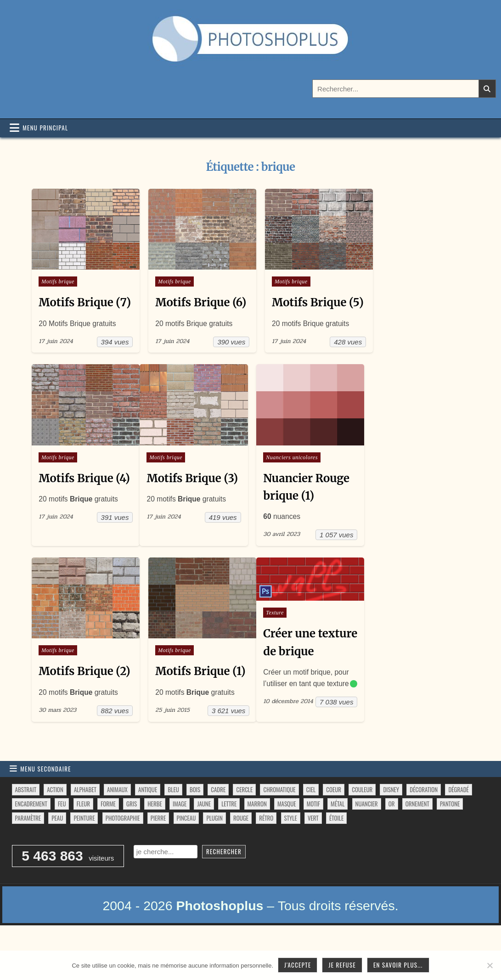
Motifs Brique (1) (199, 685)
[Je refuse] (490, 965)
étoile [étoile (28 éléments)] (336, 850)
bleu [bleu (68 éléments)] (173, 822)
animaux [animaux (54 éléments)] (117, 822)
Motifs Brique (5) (314, 301)
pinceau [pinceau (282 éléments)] (186, 850)
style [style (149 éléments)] (291, 850)
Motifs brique (58, 280)
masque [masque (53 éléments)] (287, 836)
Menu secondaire (46, 801)
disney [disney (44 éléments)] (391, 822)
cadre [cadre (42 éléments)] (218, 822)
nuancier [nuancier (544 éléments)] (367, 836)
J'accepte (298, 965)
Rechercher (224, 884)
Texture (272, 627)
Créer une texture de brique (288, 665)
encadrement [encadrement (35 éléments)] (31, 836)
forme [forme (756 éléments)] (108, 836)
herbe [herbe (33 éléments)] (155, 836)
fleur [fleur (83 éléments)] (83, 836)
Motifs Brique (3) (191, 493)
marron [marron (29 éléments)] (257, 836)
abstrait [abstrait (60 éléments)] (26, 822)
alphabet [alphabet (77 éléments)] (85, 822)
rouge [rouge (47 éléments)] (241, 850)
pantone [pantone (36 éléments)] (450, 836)
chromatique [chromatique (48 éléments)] (279, 822)
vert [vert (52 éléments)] (313, 850)
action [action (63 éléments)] (55, 822)
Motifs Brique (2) (84, 685)
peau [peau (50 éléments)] (57, 850)
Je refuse (342, 965)
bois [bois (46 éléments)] (195, 822)
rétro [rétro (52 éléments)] (266, 850)
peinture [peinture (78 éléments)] (84, 850)
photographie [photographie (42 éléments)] (123, 850)
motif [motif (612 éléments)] (313, 836)
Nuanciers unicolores (289, 472)
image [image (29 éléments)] (180, 836)
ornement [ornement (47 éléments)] (417, 836)
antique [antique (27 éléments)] (148, 822)
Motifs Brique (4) (84, 493)
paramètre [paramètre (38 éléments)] (28, 850)
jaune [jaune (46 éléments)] (204, 836)
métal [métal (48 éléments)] (338, 836)
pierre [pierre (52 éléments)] (158, 850)
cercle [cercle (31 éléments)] (244, 822)
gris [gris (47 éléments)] (132, 836)
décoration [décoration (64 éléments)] (424, 822)
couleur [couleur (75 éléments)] (362, 822)
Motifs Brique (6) (199, 301)
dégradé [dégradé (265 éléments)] (458, 822)
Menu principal (45, 128)
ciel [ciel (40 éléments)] (311, 822)
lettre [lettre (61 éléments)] (229, 836)
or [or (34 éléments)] (392, 836)
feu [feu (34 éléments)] (62, 836)
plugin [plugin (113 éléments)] (214, 850)
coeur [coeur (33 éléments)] (334, 822)
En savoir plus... (398, 965)
